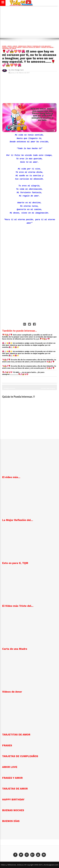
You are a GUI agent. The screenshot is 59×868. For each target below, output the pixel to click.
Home (4, 46)
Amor (10, 46)
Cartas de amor (15, 47)
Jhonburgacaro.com (51, 865)
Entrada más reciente (48, 388)
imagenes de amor (9, 49)
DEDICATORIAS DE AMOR (31, 47)
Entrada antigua (9, 388)
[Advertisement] (29, 22)
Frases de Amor (47, 47)
